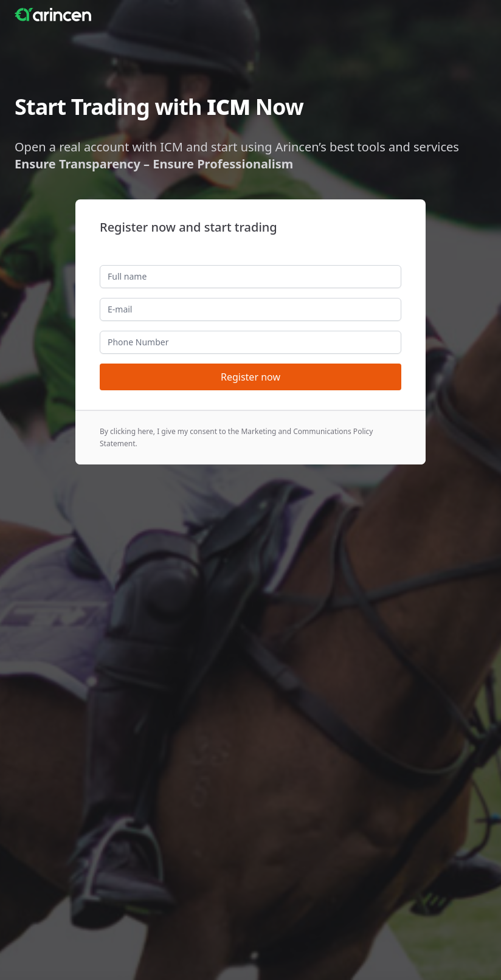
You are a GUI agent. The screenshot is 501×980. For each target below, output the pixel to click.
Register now (250, 377)
